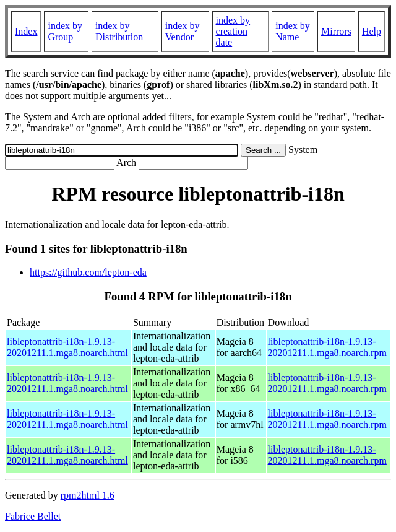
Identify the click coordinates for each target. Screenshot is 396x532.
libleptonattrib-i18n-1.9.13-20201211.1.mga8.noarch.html (67, 347)
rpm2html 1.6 (88, 495)
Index (26, 31)
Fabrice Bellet (33, 516)
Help (372, 31)
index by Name (293, 31)
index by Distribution (119, 31)
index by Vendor (183, 31)
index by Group (65, 31)
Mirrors (336, 31)
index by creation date (233, 31)
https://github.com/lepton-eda (88, 272)
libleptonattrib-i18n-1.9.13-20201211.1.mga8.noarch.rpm (327, 347)
